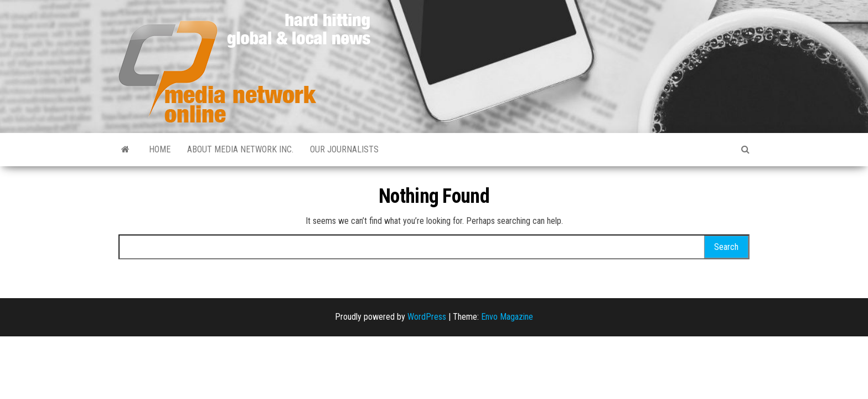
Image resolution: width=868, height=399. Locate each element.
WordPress (427, 317)
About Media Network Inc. (240, 149)
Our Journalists (344, 149)
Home (160, 149)
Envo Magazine (507, 317)
